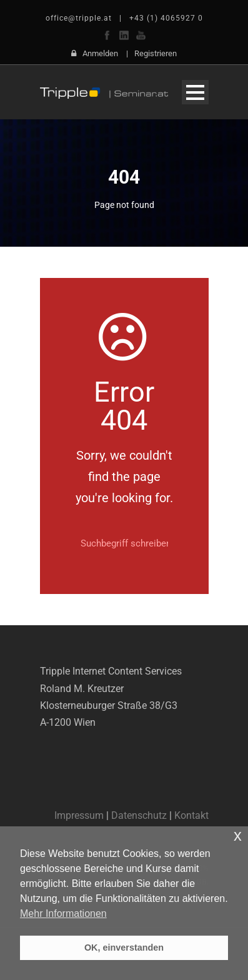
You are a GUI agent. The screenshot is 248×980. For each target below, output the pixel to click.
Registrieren (156, 53)
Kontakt (191, 815)
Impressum (79, 815)
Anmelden (100, 53)
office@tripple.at (79, 18)
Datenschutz (139, 815)
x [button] (238, 835)
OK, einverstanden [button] (124, 948)
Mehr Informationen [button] (63, 913)
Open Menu (195, 92)
